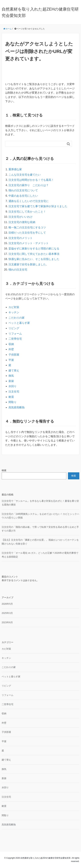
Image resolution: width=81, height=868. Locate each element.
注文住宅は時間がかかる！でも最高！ (31, 180)
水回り (13, 386)
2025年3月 (7, 613)
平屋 (11, 360)
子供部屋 (14, 355)
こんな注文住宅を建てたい (25, 175)
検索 (4, 470)
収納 (11, 344)
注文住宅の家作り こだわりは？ (29, 185)
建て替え (14, 371)
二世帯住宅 (15, 339)
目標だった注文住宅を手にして (27, 233)
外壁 (11, 349)
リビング (14, 328)
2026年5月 (7, 604)
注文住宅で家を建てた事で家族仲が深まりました (38, 206)
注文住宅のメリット (21, 238)
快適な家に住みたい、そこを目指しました (34, 259)
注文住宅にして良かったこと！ (27, 212)
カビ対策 (14, 307)
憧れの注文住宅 (18, 270)
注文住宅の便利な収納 (22, 222)
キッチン (14, 312)
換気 (11, 376)
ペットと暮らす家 (19, 323)
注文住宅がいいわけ (21, 217)
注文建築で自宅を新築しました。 (29, 264)
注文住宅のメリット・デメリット (29, 243)
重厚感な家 (15, 169)
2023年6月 (7, 622)
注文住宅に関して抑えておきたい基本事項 (34, 254)
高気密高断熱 (17, 407)
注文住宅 (14, 392)
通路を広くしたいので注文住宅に (29, 201)
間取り (13, 402)
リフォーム (15, 334)
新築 (11, 381)
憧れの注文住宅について (23, 190)
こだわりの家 (17, 318)
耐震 (11, 397)
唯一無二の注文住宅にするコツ (27, 227)
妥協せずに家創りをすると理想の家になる (34, 249)
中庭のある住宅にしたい (23, 196)
